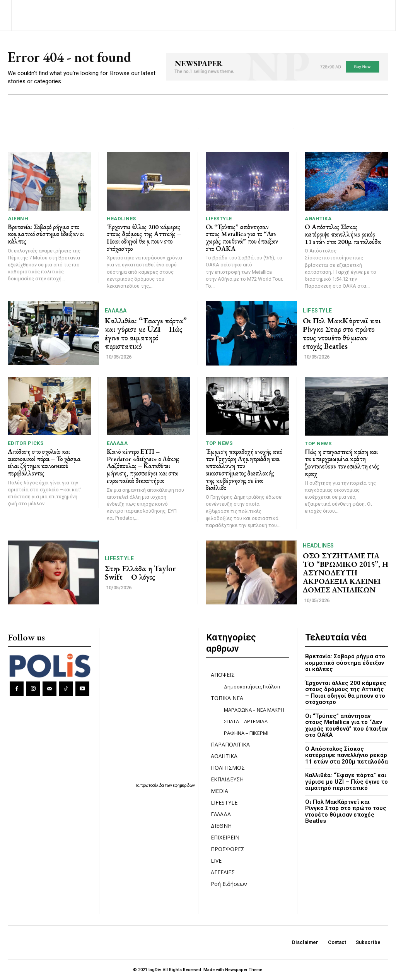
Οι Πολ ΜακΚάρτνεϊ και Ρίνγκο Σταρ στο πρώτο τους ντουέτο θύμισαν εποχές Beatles (342, 333)
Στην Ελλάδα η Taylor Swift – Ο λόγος (140, 573)
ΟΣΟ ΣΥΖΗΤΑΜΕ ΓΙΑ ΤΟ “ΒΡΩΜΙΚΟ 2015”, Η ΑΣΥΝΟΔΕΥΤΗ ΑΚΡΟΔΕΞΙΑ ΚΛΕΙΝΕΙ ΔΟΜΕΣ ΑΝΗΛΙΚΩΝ (346, 573)
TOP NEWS (219, 443)
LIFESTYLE (219, 219)
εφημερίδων (184, 785)
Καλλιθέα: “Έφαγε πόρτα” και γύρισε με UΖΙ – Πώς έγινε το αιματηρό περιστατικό (146, 333)
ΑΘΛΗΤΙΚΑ (318, 219)
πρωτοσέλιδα (153, 785)
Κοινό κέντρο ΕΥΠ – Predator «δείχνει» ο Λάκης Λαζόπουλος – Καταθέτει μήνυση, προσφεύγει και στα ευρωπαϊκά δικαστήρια (143, 466)
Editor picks (26, 443)
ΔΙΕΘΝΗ (18, 219)
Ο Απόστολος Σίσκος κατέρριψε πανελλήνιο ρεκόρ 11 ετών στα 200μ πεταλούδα (343, 234)
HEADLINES (121, 219)
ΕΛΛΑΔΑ (116, 311)
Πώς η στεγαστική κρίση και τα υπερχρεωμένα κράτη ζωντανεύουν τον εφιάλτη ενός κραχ (342, 463)
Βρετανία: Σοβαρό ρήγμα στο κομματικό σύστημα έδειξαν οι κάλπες (46, 234)
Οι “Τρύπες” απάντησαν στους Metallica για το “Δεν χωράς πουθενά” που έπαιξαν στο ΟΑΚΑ (242, 238)
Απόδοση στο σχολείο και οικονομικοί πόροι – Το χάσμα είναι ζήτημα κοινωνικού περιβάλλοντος (44, 462)
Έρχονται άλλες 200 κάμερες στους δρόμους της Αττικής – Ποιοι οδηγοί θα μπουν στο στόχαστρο (144, 238)
